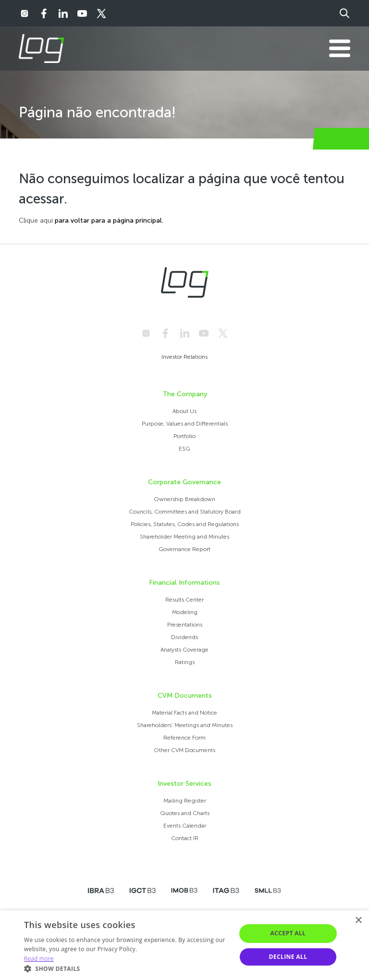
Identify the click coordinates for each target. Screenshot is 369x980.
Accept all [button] (288, 933)
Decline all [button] (288, 957)
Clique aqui (36, 220)
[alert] (184, 945)
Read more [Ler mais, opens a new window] (39, 959)
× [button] (358, 921)
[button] (127, 968)
